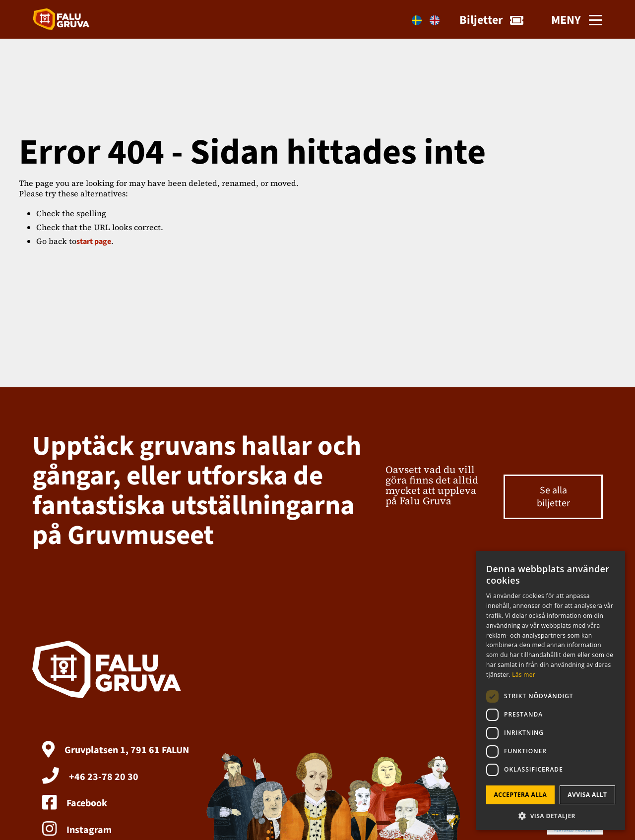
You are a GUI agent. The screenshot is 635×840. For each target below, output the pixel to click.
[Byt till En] (435, 20)
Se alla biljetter (553, 497)
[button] (551, 815)
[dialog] (551, 690)
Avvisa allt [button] (587, 795)
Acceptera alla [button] (521, 795)
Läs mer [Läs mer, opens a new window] (524, 675)
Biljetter (491, 20)
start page (94, 241)
